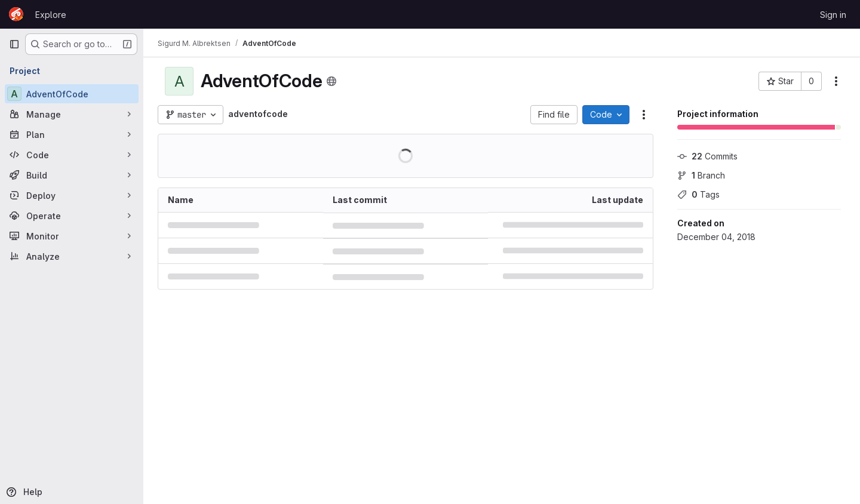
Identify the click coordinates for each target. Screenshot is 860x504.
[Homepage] (16, 14)
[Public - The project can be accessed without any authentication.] (331, 81)
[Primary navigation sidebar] (14, 44)
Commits (707, 156)
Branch (701, 175)
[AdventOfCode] (72, 94)
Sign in (833, 15)
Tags (698, 194)
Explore (51, 15)
